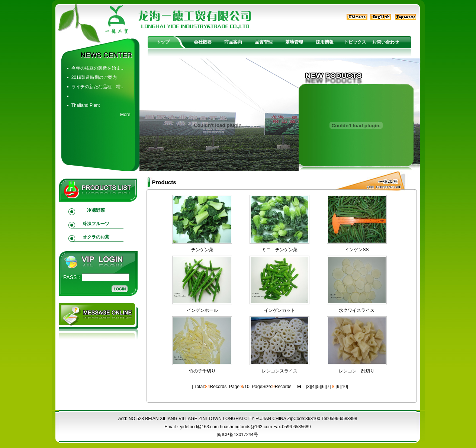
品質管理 (264, 42)
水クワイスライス (357, 310)
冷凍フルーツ (96, 224)
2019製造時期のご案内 (94, 77)
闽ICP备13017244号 (237, 435)
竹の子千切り (202, 371)
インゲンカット (280, 310)
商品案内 (233, 42)
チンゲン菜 (202, 250)
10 (344, 387)
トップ (163, 42)
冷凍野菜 (96, 210)
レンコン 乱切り (357, 371)
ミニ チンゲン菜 (280, 250)
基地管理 (294, 42)
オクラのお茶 (96, 237)
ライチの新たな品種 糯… (98, 87)
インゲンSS (357, 250)
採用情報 (325, 42)
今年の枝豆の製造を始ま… (98, 68)
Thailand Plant (86, 105)
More (125, 115)
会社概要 (203, 42)
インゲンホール (202, 310)
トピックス (355, 42)
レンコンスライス (280, 371)
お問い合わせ (386, 42)
